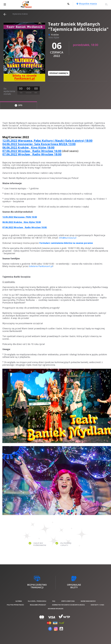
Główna (19, 601)
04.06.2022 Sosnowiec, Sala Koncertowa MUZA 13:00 (39, 144)
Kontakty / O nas (97, 605)
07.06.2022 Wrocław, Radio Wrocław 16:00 (32, 151)
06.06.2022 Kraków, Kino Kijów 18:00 (28, 147)
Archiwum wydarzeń (55, 609)
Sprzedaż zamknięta (59, 73)
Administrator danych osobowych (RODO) (68, 605)
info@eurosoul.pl (68, 238)
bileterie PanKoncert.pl (41, 266)
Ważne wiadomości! (88, 601)
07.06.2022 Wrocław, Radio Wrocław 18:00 (32, 154)
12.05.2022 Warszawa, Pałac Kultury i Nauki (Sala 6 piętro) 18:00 (47, 140)
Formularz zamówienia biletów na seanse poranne (66, 243)
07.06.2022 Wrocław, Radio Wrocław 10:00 (25, 227)
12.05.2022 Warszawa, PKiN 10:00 (20, 217)
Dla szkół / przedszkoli (37, 601)
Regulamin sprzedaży (38, 605)
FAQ (54, 601)
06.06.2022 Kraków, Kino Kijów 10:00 (22, 222)
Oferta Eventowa (68, 601)
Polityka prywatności (15, 605)
